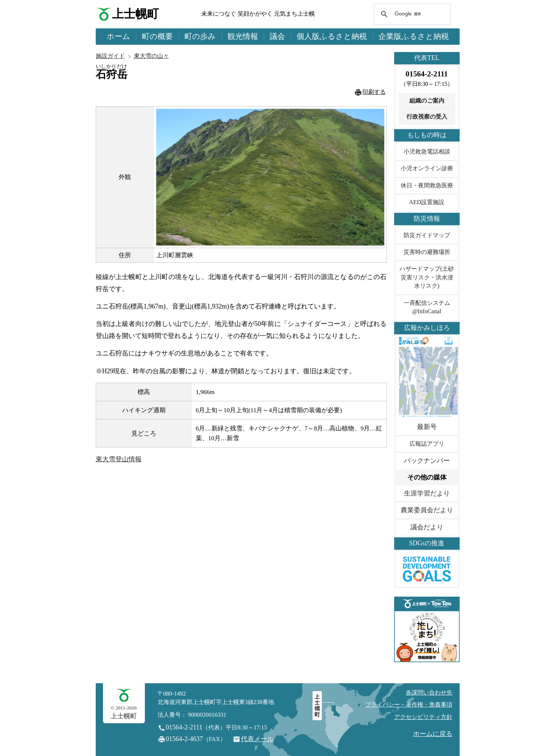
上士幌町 (135, 14)
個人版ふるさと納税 (332, 36)
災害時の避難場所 (427, 252)
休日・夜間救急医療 (427, 186)
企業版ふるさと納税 (414, 36)
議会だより (427, 527)
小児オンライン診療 (427, 168)
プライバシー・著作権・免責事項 (409, 705)
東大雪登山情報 (119, 459)
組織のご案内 (427, 101)
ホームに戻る (433, 734)
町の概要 (157, 36)
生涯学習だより (427, 493)
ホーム (118, 36)
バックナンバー (427, 461)
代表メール (257, 739)
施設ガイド (110, 56)
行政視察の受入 (427, 117)
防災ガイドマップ (427, 235)
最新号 (427, 427)
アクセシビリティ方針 (423, 717)
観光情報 (243, 36)
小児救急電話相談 (427, 152)
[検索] (411, 14)
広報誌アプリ (427, 444)
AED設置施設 (427, 202)
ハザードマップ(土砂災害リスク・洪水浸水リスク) (427, 277)
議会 (277, 36)
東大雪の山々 (151, 56)
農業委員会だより (427, 510)
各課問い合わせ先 (429, 693)
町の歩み (200, 36)
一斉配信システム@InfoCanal (427, 307)
